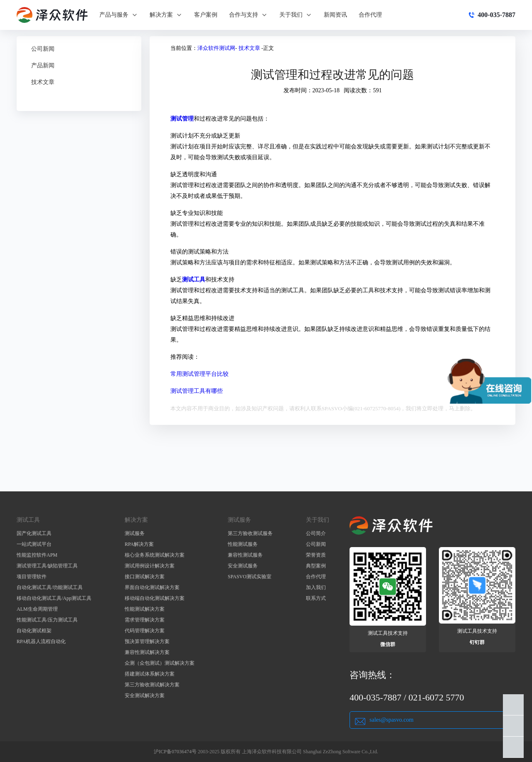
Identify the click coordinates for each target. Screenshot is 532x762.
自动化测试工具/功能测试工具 (50, 587)
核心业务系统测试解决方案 (155, 555)
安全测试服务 (243, 566)
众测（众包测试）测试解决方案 (160, 663)
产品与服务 (119, 15)
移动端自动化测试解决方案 (155, 598)
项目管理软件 (32, 577)
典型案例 (316, 566)
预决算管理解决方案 (147, 641)
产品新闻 (43, 65)
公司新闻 (43, 49)
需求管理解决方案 (145, 620)
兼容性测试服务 (245, 555)
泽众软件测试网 (216, 48)
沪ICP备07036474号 (175, 752)
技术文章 (43, 82)
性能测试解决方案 (145, 609)
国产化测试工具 (34, 533)
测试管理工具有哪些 (197, 391)
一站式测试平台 (34, 544)
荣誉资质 (316, 555)
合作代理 (370, 15)
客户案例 (206, 15)
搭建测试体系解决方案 (150, 674)
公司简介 (316, 533)
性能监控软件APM (37, 555)
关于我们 (296, 15)
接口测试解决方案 (145, 577)
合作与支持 (248, 15)
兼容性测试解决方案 (147, 652)
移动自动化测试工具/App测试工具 (54, 598)
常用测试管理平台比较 (199, 374)
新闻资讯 (335, 15)
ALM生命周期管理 (37, 609)
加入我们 (316, 587)
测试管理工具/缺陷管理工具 (47, 566)
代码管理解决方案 (145, 631)
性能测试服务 (243, 544)
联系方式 (316, 598)
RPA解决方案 (139, 544)
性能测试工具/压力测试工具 (47, 620)
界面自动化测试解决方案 (152, 587)
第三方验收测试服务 (250, 533)
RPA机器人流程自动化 (41, 641)
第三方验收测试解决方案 (152, 685)
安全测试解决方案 (145, 695)
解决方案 (166, 15)
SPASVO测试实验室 (250, 577)
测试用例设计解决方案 (150, 566)
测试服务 (135, 533)
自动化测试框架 (34, 631)
